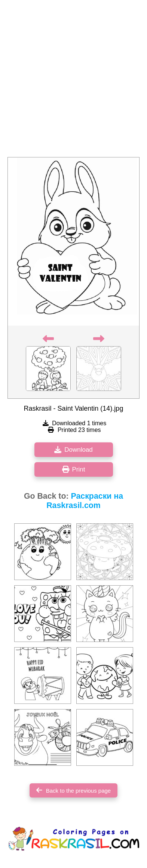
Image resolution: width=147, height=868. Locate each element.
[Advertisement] (73, 81)
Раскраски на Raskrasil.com (85, 501)
